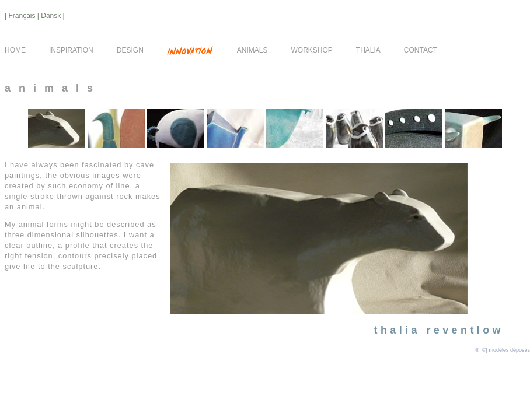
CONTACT (421, 50)
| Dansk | (51, 16)
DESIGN (130, 50)
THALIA (368, 50)
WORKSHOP (312, 50)
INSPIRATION (71, 50)
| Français (21, 16)
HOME (15, 50)
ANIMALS (252, 50)
